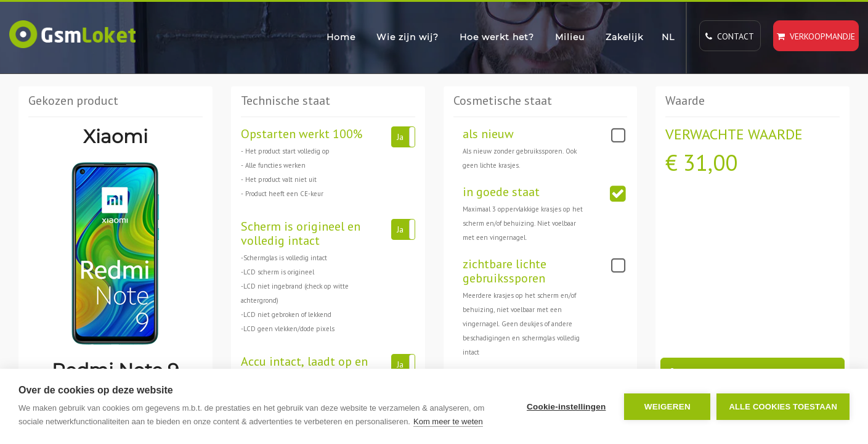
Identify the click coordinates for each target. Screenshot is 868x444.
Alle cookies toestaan (783, 407)
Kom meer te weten (448, 421)
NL (668, 37)
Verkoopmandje (816, 36)
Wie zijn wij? (408, 37)
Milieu (570, 37)
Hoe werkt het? (497, 37)
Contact (730, 36)
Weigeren (667, 407)
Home (341, 37)
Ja (400, 137)
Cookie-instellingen (566, 407)
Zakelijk (624, 37)
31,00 (710, 162)
